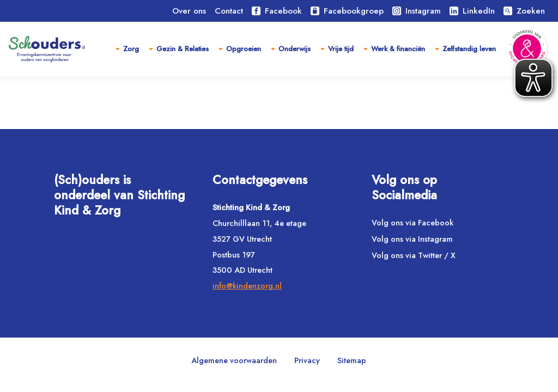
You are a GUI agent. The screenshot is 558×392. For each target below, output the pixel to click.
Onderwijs (295, 49)
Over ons (189, 11)
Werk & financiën (398, 49)
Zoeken (524, 11)
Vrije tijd (341, 49)
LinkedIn (472, 11)
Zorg (131, 49)
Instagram (417, 11)
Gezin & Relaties (183, 49)
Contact (229, 11)
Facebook (277, 11)
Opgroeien (244, 49)
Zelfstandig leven (469, 49)
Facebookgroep (347, 11)
